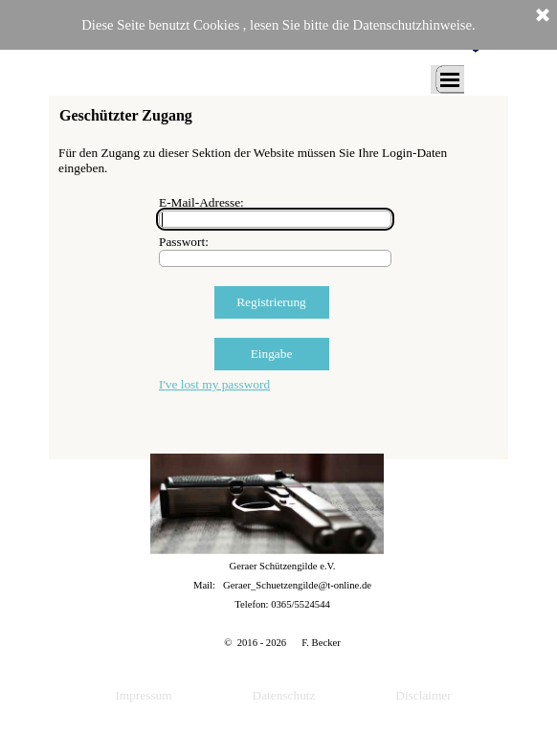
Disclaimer (423, 695)
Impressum (143, 695)
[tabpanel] (282, 604)
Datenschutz (284, 695)
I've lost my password (214, 384)
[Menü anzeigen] (450, 79)
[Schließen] (543, 16)
